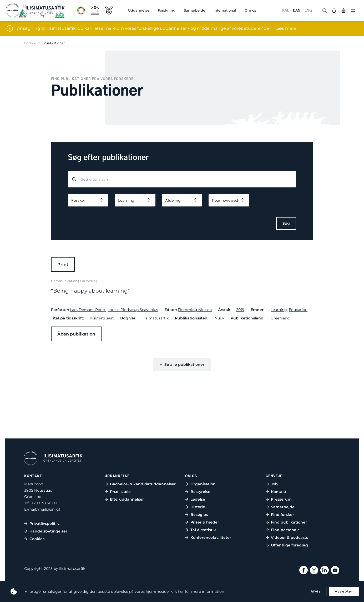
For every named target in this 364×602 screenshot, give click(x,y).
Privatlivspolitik (44, 524)
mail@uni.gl (49, 509)
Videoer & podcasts (289, 537)
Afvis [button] (316, 591)
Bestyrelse (200, 492)
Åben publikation (76, 334)
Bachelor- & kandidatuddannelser (143, 484)
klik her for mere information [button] (197, 591)
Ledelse (198, 499)
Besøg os (199, 515)
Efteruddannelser (127, 499)
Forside (30, 43)
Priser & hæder (205, 522)
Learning (279, 310)
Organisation (203, 484)
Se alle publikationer (182, 364)
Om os (250, 10)
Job (274, 484)
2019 (240, 310)
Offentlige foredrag (289, 545)
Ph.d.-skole (120, 492)
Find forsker (282, 515)
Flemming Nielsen (195, 310)
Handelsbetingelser (48, 531)
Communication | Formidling (74, 281)
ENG (308, 11)
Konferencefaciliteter (211, 537)
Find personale (285, 530)
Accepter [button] (344, 591)
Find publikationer (289, 522)
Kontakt (279, 492)
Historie (198, 507)
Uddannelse (139, 10)
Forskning (167, 10)
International (225, 10)
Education (298, 310)
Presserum (281, 499)
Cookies (37, 539)
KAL (285, 11)
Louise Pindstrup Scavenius (133, 310)
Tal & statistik (203, 530)
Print (63, 265)
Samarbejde (194, 10)
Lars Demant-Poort (88, 310)
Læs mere (286, 28)
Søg (286, 223)
